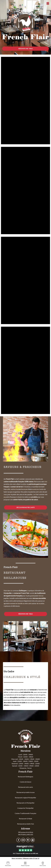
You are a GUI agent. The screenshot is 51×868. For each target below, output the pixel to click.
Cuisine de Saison (25, 782)
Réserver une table (26, 49)
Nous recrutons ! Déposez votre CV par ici (25, 858)
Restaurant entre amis (25, 787)
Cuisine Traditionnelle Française (25, 813)
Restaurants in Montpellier (26, 803)
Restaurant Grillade (25, 819)
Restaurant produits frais (26, 824)
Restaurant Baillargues (25, 777)
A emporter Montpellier (26, 808)
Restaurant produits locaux (26, 792)
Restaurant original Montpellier (25, 798)
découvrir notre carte (26, 507)
